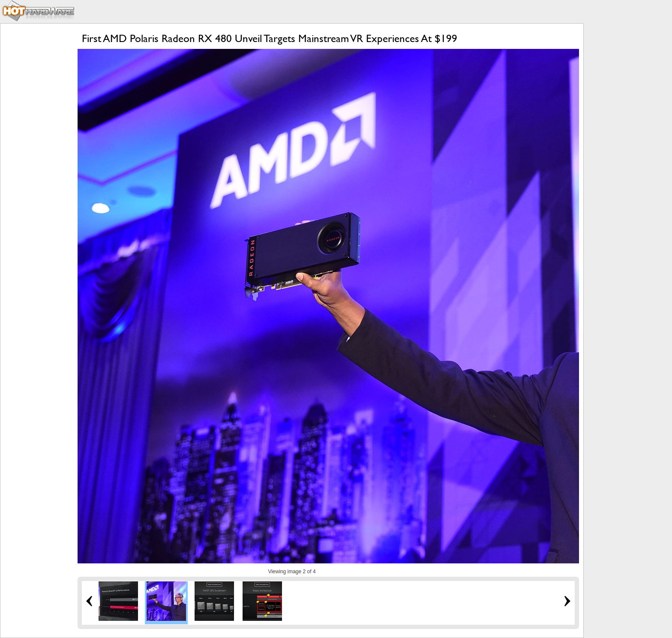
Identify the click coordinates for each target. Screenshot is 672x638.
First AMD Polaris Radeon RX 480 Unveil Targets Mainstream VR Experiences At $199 (270, 38)
